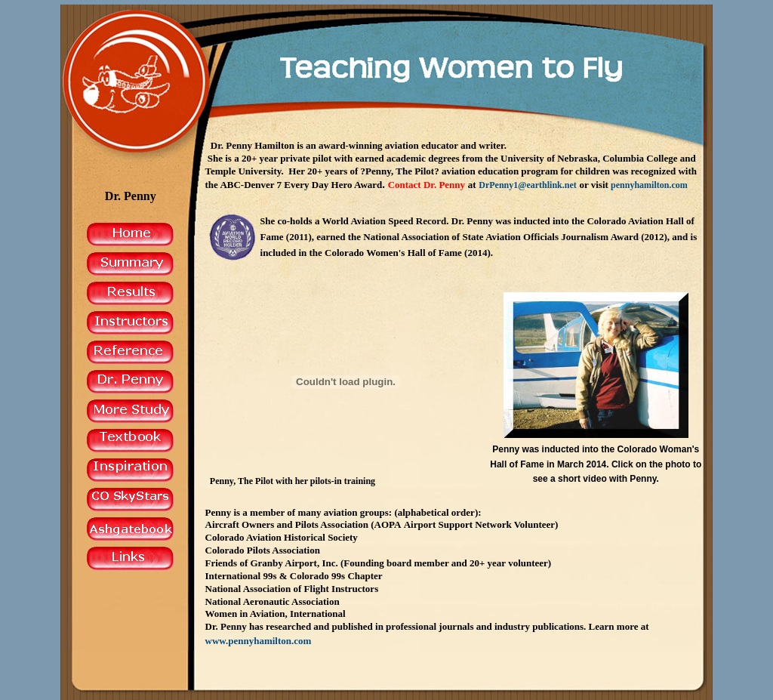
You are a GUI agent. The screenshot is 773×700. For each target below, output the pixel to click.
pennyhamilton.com (649, 185)
